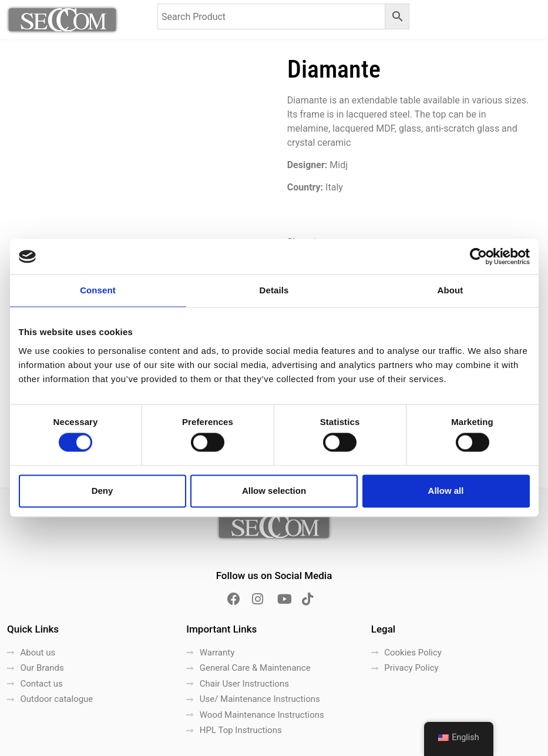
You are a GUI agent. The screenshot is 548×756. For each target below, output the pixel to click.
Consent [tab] (98, 290)
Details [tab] (274, 290)
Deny (102, 491)
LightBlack (297, 743)
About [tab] (450, 290)
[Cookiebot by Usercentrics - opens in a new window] (478, 256)
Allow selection (274, 491)
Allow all (446, 491)
